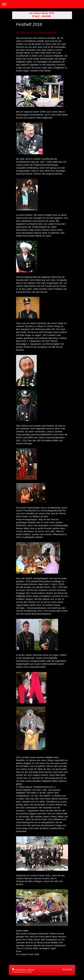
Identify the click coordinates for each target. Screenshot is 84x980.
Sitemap (31, 969)
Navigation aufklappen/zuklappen (42, 4)
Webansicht (67, 969)
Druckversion (19, 969)
